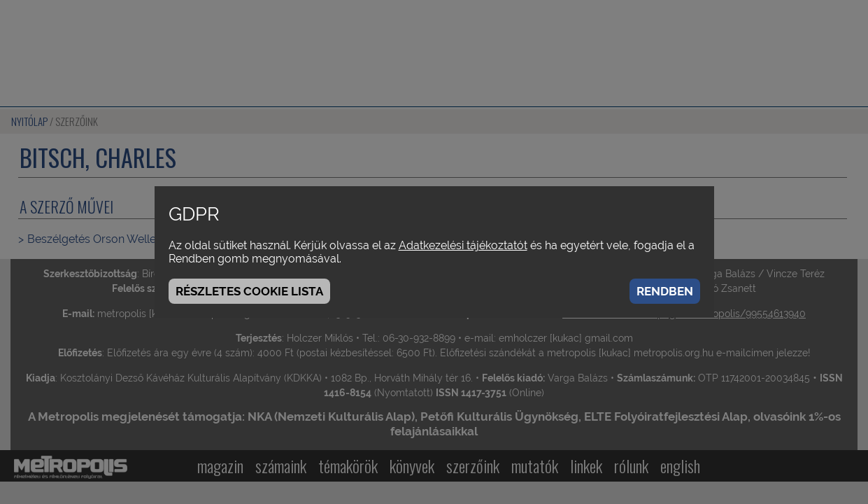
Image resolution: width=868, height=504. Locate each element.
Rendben (665, 291)
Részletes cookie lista (249, 291)
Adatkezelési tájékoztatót (463, 245)
